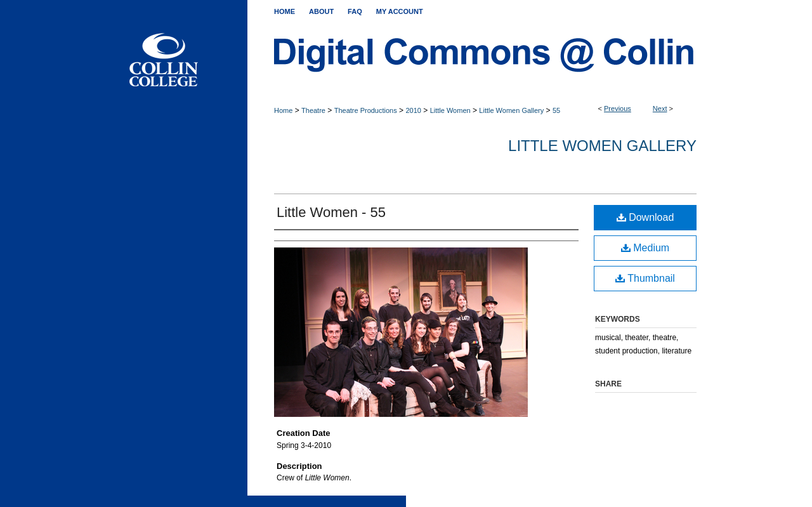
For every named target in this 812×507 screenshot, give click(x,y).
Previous (618, 109)
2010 (413, 110)
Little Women (450, 110)
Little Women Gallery (511, 110)
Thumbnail (645, 278)
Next (660, 109)
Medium (645, 248)
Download (645, 217)
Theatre (313, 110)
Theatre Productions (366, 110)
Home (283, 110)
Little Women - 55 (331, 212)
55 (556, 110)
